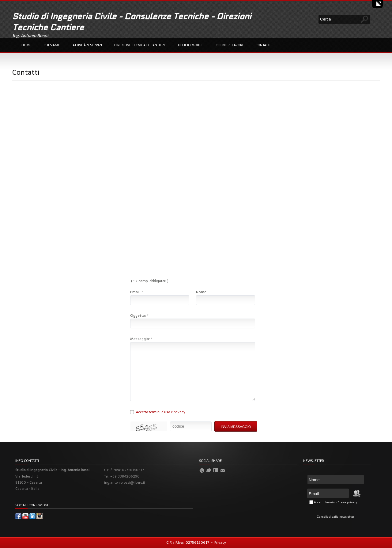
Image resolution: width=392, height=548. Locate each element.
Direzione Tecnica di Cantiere (140, 45)
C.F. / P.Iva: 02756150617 (188, 542)
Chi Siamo (52, 45)
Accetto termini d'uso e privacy (161, 412)
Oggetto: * (139, 316)
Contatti (263, 45)
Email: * (137, 292)
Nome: (202, 292)
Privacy (220, 543)
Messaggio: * (141, 339)
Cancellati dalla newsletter (336, 517)
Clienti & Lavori (229, 45)
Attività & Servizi (87, 45)
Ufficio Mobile (191, 45)
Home (26, 45)
